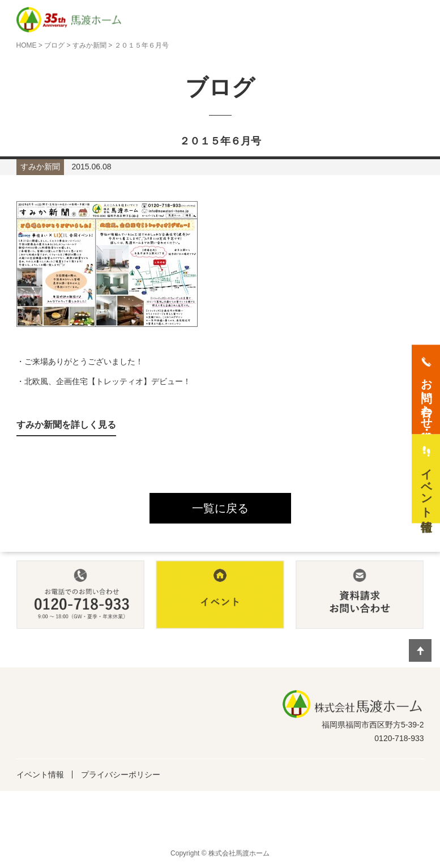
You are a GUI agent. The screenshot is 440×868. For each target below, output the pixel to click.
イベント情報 (40, 775)
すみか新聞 (89, 45)
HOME (27, 45)
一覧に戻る (220, 508)
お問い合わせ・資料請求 (426, 397)
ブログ (54, 45)
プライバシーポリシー (121, 775)
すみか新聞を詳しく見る (66, 425)
